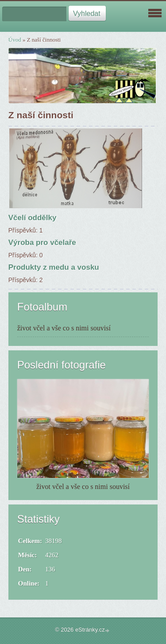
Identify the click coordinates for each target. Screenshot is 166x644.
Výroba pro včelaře (42, 242)
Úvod (15, 40)
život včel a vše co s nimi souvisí (64, 328)
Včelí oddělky (33, 218)
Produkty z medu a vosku (54, 267)
